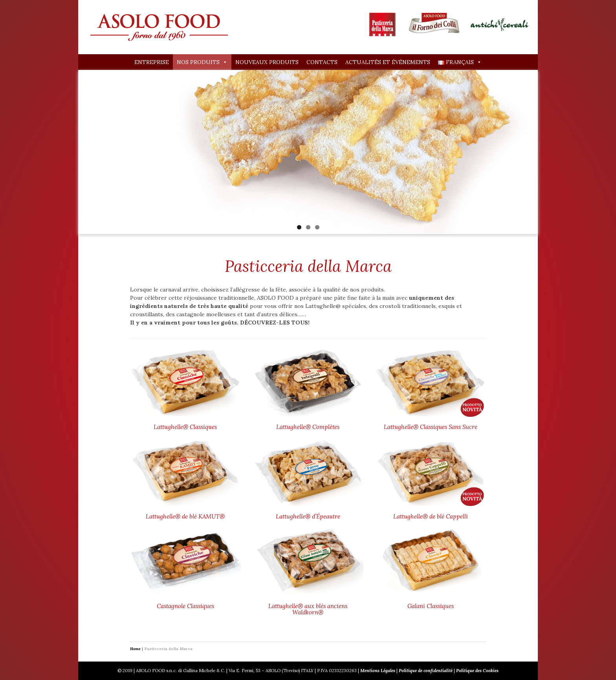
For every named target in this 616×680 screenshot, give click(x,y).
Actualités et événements (388, 62)
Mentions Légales (378, 671)
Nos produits (202, 62)
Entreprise (152, 62)
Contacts (322, 62)
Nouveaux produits (267, 62)
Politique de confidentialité (426, 671)
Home (135, 649)
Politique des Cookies (477, 671)
